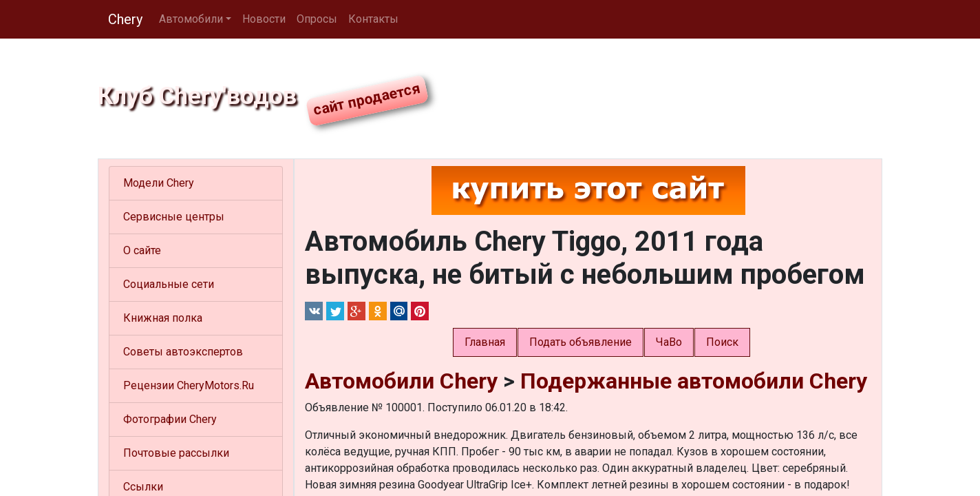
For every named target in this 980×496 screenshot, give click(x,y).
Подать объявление (580, 342)
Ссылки (143, 487)
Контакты (373, 19)
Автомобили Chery (401, 381)
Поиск (722, 342)
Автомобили (191, 19)
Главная (485, 342)
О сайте (142, 250)
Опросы (317, 19)
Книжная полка (163, 318)
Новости (264, 19)
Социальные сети (169, 284)
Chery (125, 19)
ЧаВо (669, 342)
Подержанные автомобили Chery (694, 381)
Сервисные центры (174, 217)
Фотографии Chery (170, 419)
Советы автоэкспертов (183, 352)
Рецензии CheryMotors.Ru (189, 385)
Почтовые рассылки (176, 453)
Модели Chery (159, 183)
